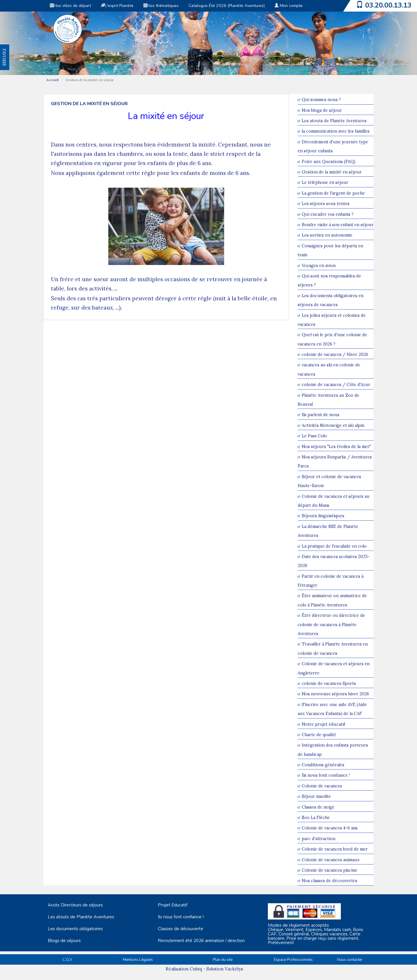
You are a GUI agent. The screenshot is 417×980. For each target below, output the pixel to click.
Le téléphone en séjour (325, 183)
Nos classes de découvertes (330, 881)
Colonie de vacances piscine (330, 870)
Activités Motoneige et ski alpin (333, 425)
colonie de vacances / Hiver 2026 (335, 354)
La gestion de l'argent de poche (333, 193)
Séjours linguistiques (323, 516)
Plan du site (223, 960)
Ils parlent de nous (321, 415)
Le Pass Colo (314, 436)
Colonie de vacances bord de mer (335, 849)
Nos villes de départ (70, 6)
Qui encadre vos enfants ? (328, 214)
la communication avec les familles (336, 131)
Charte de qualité (319, 735)
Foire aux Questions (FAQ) (329, 161)
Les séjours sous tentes (326, 204)
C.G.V (67, 960)
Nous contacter (350, 960)
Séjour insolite (316, 797)
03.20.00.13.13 (388, 5)
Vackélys (234, 969)
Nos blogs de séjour (322, 110)
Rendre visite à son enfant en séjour (338, 225)
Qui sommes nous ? (321, 100)
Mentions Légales (138, 960)
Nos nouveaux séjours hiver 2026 (335, 694)
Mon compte (289, 6)
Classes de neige (318, 807)
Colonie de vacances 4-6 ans (330, 828)
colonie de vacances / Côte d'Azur (336, 385)
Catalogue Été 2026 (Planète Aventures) (227, 6)
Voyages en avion (319, 265)
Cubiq (196, 969)
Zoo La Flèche (316, 817)
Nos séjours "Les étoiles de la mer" (336, 446)
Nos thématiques (161, 6)
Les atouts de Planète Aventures (334, 121)
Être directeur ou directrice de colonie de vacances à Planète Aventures (331, 625)
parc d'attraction (319, 839)
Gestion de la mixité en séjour (332, 172)
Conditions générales (323, 765)
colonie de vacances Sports (329, 683)
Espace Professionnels (293, 960)
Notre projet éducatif (323, 724)
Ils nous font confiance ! (326, 775)
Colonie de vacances (322, 786)
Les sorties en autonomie (327, 235)
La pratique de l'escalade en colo (334, 546)
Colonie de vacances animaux (331, 860)
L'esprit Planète (117, 6)
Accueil (52, 80)
